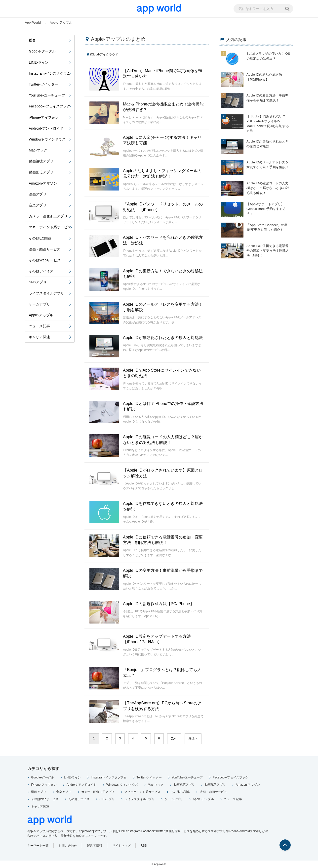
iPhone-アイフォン (44, 785)
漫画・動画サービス (213, 792)
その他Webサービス (45, 799)
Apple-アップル (203, 799)
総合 (32, 40)
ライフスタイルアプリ (140, 799)
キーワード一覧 (38, 846)
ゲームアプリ (174, 799)
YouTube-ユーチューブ (187, 777)
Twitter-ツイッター (149, 777)
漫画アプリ (39, 792)
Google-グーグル (42, 777)
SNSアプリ (107, 799)
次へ (174, 738)
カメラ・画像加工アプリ (98, 792)
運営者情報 (95, 846)
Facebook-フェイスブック (230, 777)
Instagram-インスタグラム (109, 777)
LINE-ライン (72, 777)
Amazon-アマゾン (248, 785)
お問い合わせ (68, 846)
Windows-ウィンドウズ (122, 785)
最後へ (193, 738)
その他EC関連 (180, 792)
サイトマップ (121, 846)
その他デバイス (79, 799)
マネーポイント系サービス (142, 792)
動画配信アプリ (215, 785)
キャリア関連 (40, 807)
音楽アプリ (64, 792)
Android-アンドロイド (81, 785)
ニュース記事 (233, 799)
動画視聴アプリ (184, 785)
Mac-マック (156, 785)
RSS (144, 846)
